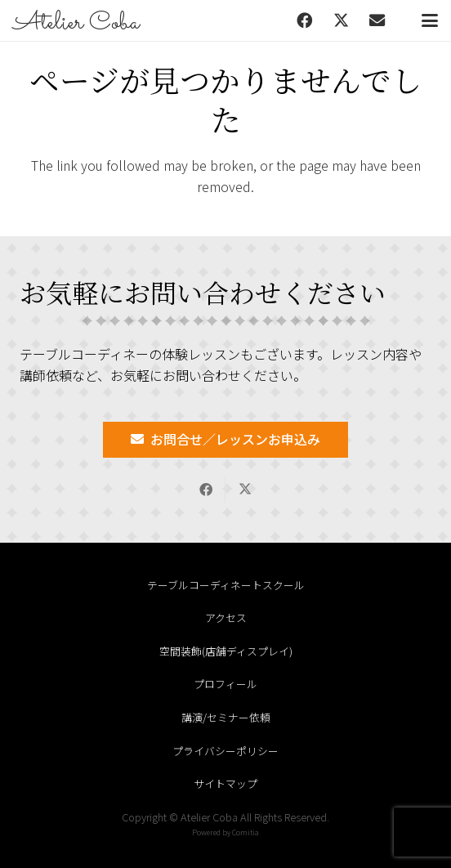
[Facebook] (305, 20)
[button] (430, 20)
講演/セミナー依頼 (226, 717)
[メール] (377, 20)
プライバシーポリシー (225, 751)
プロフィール (225, 684)
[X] (341, 20)
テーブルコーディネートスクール (226, 585)
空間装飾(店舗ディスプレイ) (226, 651)
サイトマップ (225, 783)
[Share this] (206, 490)
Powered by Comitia (225, 832)
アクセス (226, 617)
